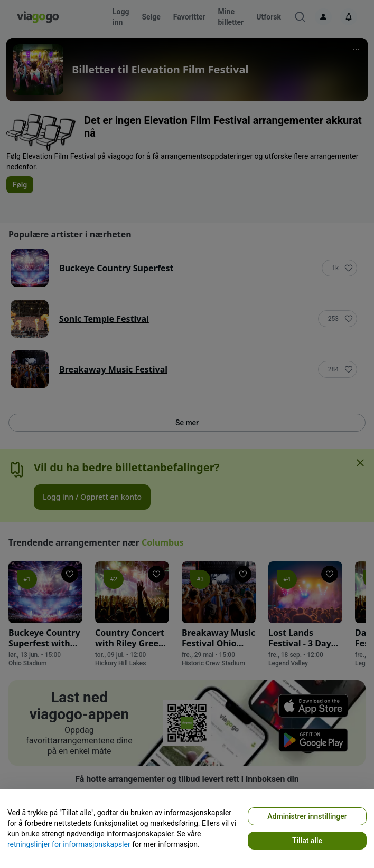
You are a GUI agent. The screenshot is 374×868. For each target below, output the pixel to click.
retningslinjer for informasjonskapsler (69, 844)
